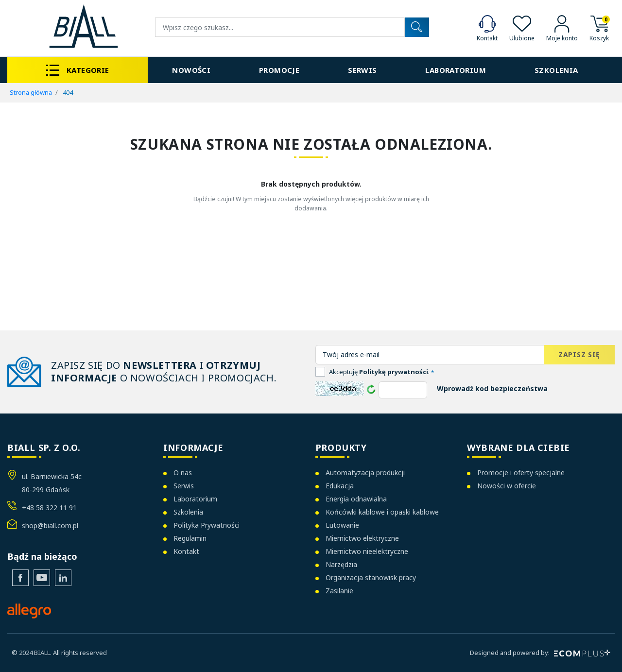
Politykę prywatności (394, 372)
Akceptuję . (381, 372)
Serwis (184, 486)
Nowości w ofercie (507, 486)
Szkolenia (188, 512)
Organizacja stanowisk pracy (371, 577)
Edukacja (340, 486)
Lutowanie (342, 525)
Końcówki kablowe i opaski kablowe (382, 512)
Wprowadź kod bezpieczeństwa (492, 388)
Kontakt (186, 551)
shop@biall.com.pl (50, 526)
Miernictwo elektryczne (362, 538)
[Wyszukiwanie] (280, 27)
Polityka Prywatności (207, 525)
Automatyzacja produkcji (365, 473)
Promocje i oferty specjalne (521, 473)
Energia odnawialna (356, 499)
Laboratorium (195, 499)
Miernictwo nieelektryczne (367, 551)
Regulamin (190, 538)
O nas (183, 473)
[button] (599, 27)
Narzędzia (341, 564)
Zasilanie (339, 591)
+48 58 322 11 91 (49, 508)
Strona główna (31, 92)
